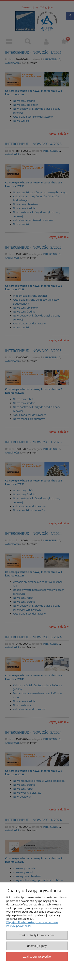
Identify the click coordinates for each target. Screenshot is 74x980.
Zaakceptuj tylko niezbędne (37, 935)
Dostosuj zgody (37, 946)
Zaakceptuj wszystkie (37, 957)
